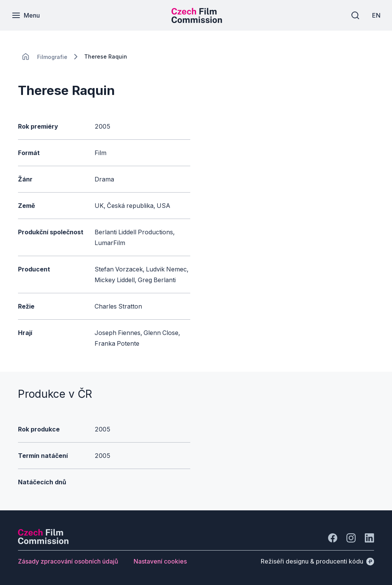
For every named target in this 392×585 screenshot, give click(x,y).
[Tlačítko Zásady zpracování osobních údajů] (68, 561)
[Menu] (26, 15)
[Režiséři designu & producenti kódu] (317, 561)
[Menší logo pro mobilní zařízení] (197, 21)
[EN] (376, 15)
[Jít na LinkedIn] (369, 538)
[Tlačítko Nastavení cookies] (160, 561)
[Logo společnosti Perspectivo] (43, 542)
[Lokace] (52, 57)
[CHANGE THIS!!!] (26, 57)
